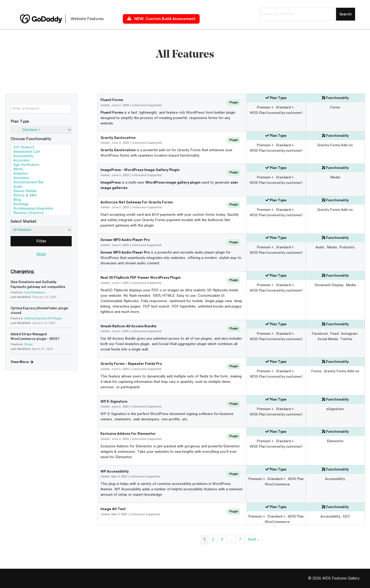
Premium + (265, 107)
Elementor (335, 441)
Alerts (41, 170)
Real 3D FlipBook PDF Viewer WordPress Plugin (141, 278)
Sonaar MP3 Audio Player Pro (125, 240)
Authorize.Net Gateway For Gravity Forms (137, 202)
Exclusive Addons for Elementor (128, 434)
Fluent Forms (112, 100)
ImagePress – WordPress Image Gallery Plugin (140, 170)
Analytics (41, 174)
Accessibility (41, 156)
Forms (335, 107)
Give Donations (35, 292)
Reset (41, 254)
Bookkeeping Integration (41, 209)
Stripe (28, 344)
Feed (334, 334)
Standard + (285, 107)
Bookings (41, 205)
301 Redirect (41, 148)
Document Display (329, 285)
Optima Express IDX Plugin (43, 318)
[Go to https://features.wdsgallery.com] (66, 19)
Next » (253, 540)
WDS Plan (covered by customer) (276, 113)
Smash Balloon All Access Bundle (128, 326)
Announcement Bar (41, 183)
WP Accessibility (115, 472)
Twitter (346, 339)
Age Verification (41, 165)
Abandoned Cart (41, 152)
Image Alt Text (113, 509)
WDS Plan (296, 479)
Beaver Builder (41, 191)
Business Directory (41, 213)
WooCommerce (277, 484)
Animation (41, 178)
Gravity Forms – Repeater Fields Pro (131, 364)
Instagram (349, 334)
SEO (346, 517)
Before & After (41, 196)
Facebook (320, 334)
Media (335, 177)
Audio (41, 187)
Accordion (41, 161)
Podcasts (347, 247)
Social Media (328, 339)
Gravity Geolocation (118, 138)
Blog (41, 200)
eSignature (335, 409)
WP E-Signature (114, 402)
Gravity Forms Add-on (335, 145)
